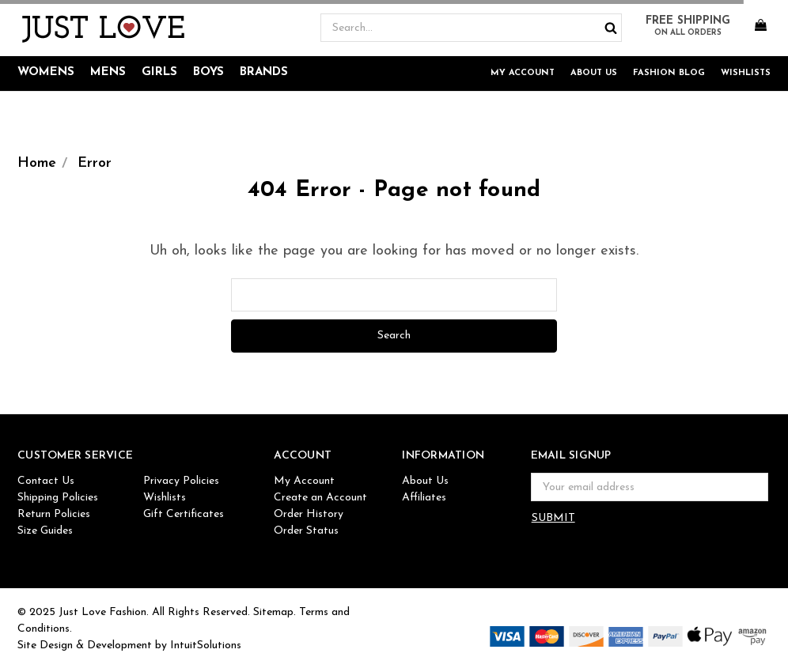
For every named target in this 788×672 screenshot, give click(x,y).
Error (95, 163)
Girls (159, 72)
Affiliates (424, 498)
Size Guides (45, 531)
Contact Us (46, 481)
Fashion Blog (669, 73)
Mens (108, 72)
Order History (309, 514)
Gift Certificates (184, 514)
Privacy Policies (181, 481)
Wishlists (746, 73)
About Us (594, 73)
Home (37, 163)
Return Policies (54, 514)
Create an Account (320, 498)
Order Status (306, 531)
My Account (523, 73)
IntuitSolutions (206, 646)
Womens (46, 72)
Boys (208, 72)
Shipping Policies (58, 498)
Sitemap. (275, 612)
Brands (264, 72)
